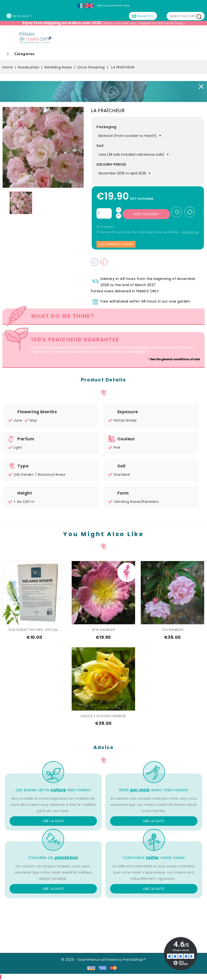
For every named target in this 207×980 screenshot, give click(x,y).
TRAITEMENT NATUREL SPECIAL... (34, 630)
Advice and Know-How (113, 5)
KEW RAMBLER (103, 630)
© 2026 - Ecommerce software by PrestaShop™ (103, 960)
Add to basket (147, 214)
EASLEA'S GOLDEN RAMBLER (103, 716)
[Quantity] (104, 213)
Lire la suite (53, 821)
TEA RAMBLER (173, 630)
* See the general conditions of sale (174, 359)
